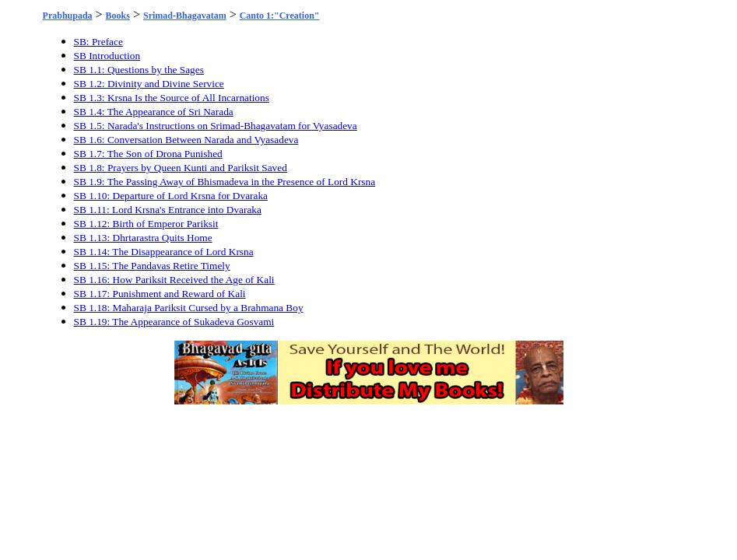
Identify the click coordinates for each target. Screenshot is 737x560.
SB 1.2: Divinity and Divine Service (149, 84)
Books (118, 16)
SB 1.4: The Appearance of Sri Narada (154, 112)
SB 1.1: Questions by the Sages (139, 70)
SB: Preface (98, 42)
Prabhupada (68, 16)
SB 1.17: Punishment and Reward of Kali (160, 294)
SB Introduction (107, 56)
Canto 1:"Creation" (280, 16)
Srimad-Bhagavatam (185, 16)
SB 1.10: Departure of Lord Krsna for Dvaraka (171, 196)
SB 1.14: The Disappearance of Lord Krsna (164, 252)
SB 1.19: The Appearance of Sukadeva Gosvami (174, 322)
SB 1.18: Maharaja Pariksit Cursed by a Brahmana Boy (189, 308)
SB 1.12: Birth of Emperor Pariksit (146, 224)
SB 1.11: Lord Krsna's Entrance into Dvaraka (168, 210)
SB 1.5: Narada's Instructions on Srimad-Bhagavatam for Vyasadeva (216, 126)
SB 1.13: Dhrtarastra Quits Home (143, 238)
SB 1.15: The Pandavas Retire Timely (152, 266)
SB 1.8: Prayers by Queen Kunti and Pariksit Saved (181, 168)
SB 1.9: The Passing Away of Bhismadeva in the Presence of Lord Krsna (225, 182)
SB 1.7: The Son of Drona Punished (148, 154)
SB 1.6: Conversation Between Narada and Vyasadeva (186, 140)
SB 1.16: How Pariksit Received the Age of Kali (174, 280)
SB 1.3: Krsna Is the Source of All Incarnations (172, 98)
